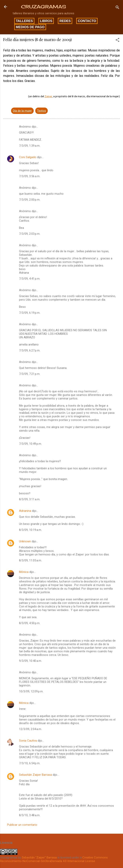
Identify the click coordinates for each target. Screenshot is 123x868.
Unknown (25, 541)
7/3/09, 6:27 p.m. (30, 350)
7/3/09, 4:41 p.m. (30, 279)
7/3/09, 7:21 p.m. (30, 374)
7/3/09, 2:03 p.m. (30, 234)
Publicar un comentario (22, 825)
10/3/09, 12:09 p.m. (31, 691)
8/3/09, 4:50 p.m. (30, 623)
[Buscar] (117, 8)
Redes (65, 21)
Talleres (24, 21)
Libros (46, 21)
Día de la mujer (22, 111)
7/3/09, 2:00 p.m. (30, 200)
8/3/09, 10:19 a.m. (30, 530)
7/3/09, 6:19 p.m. (30, 313)
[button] (117, 41)
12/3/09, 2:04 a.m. (30, 729)
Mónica (24, 572)
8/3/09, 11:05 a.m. (30, 560)
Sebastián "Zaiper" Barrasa (39, 857)
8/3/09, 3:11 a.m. (30, 499)
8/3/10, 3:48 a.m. (30, 815)
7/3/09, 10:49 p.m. (30, 444)
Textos (41, 111)
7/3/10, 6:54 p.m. (30, 763)
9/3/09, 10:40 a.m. (30, 661)
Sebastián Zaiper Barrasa (35, 775)
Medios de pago (30, 27)
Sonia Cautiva (28, 741)
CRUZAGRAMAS (43, 7)
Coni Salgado (28, 157)
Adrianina (25, 511)
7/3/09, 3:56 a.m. (30, 176)
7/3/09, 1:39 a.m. (30, 146)
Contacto (87, 21)
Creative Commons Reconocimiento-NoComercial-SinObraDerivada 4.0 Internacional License (54, 859)
